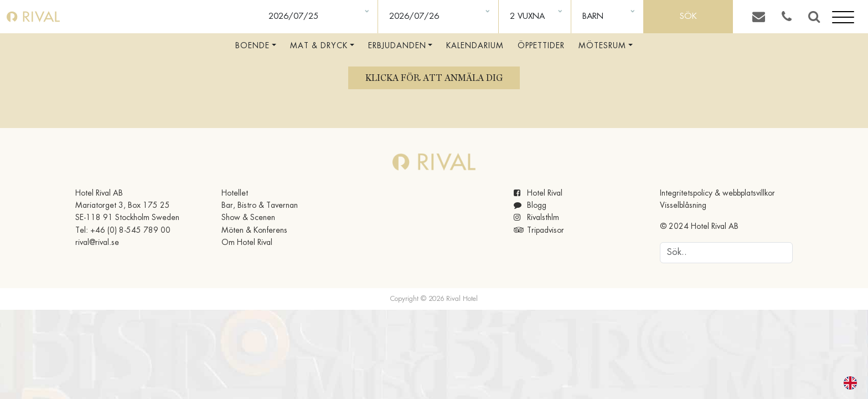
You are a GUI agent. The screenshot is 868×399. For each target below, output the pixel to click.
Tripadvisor (539, 231)
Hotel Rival (538, 193)
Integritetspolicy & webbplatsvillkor (717, 193)
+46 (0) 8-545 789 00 (130, 231)
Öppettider (541, 46)
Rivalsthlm (536, 218)
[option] (853, 383)
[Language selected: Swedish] (844, 383)
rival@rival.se (97, 243)
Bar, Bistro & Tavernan (260, 206)
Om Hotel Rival (247, 243)
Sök (688, 17)
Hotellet (235, 193)
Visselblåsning (683, 206)
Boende (252, 46)
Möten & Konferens (254, 231)
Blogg (530, 206)
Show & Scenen (248, 218)
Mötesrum (602, 46)
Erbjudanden (397, 46)
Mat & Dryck (319, 46)
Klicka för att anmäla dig (434, 78)
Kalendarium (475, 46)
